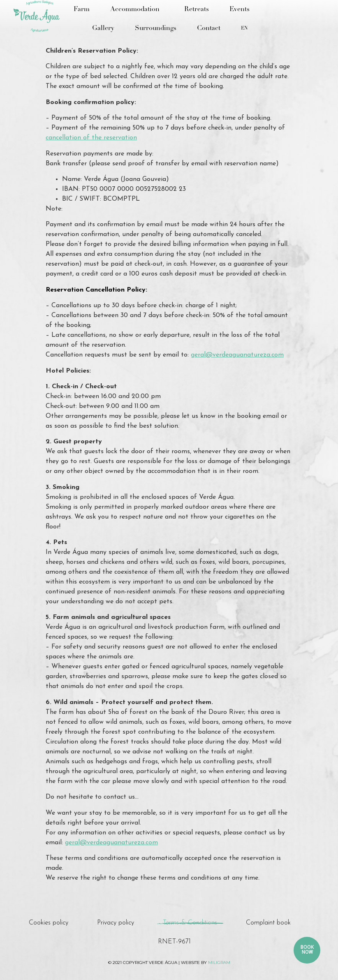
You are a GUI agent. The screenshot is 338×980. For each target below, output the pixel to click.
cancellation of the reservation (91, 138)
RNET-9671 (174, 942)
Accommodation (137, 9)
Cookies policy (49, 923)
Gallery (103, 28)
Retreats (197, 9)
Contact (209, 28)
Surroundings (156, 28)
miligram (219, 963)
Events (240, 9)
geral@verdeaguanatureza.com (237, 355)
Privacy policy (116, 923)
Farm (82, 9)
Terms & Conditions (190, 923)
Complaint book (268, 923)
